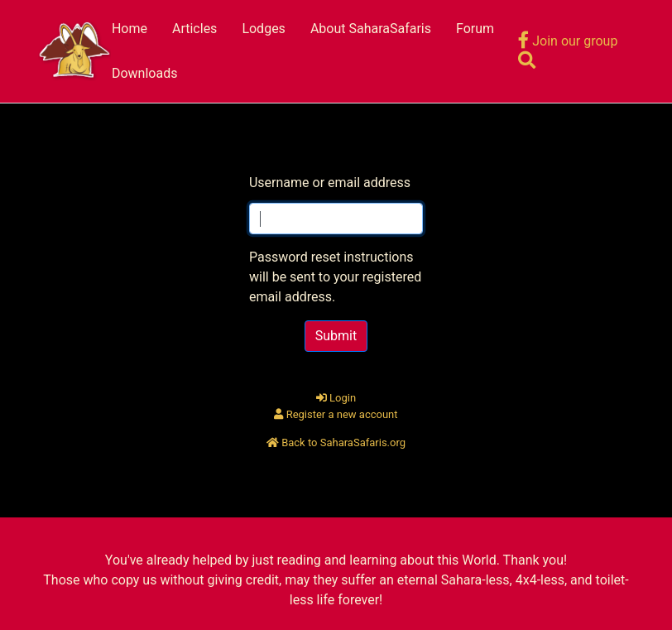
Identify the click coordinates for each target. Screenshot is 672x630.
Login (336, 398)
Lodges (264, 29)
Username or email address (330, 183)
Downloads (144, 73)
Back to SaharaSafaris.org (336, 442)
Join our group (568, 41)
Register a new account (336, 414)
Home (130, 29)
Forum (475, 29)
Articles (194, 29)
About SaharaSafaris (371, 29)
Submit (336, 336)
